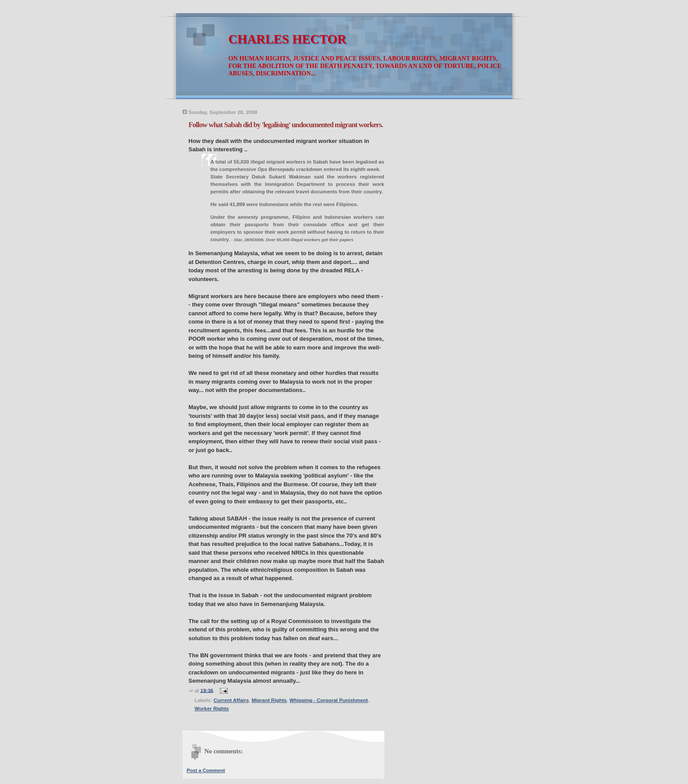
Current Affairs (231, 700)
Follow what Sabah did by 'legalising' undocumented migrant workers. (286, 125)
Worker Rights (212, 709)
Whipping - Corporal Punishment (329, 700)
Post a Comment (206, 770)
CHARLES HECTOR (288, 39)
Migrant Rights (269, 700)
